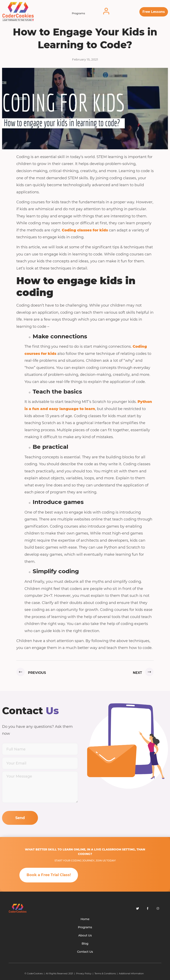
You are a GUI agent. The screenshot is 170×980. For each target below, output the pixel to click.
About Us (85, 935)
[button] (154, 12)
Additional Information (131, 973)
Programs (78, 13)
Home (85, 919)
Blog (85, 944)
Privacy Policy (84, 973)
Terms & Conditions (105, 973)
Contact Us (85, 952)
